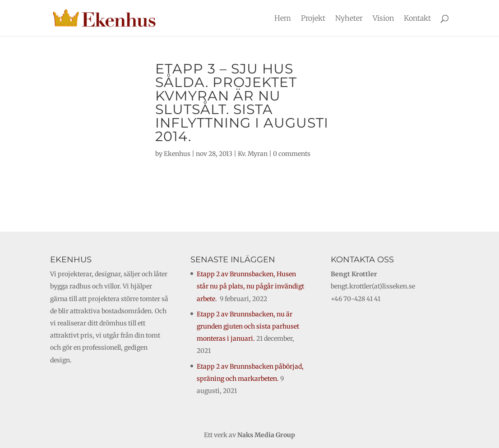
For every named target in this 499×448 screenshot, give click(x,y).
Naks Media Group (266, 435)
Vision (383, 19)
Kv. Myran (253, 154)
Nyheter (349, 19)
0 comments (292, 154)
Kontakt (417, 19)
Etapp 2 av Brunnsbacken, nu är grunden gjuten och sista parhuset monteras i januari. (248, 326)
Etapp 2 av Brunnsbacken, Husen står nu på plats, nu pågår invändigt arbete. (250, 286)
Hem (283, 19)
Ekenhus (177, 154)
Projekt (313, 19)
